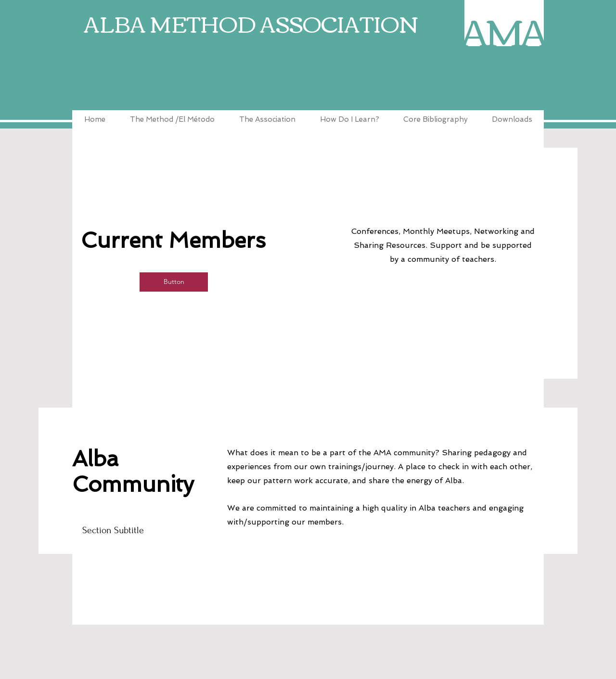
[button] (174, 282)
